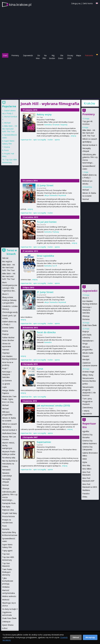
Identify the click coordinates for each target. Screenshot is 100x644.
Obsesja (86, 316)
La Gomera (7, 381)
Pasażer (86, 356)
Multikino (86, 490)
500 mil (5, 258)
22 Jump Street (45, 185)
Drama (7, 147)
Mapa (79, 55)
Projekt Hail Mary (10, 513)
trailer (50, 140)
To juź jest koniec (47, 222)
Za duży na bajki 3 (10, 609)
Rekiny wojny (44, 114)
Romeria (86, 319)
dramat (56, 125)
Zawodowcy (88, 407)
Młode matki (88, 353)
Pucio (6, 150)
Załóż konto (88, 3)
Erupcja (86, 331)
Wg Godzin (52, 57)
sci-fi (55, 266)
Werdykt (86, 359)
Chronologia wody (10, 312)
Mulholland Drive (9, 433)
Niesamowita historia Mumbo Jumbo (89, 381)
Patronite (89, 55)
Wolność (6, 600)
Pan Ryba (6, 507)
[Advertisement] (50, 79)
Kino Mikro (87, 469)
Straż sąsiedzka (45, 256)
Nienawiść (6, 470)
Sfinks (85, 497)
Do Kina (38, 57)
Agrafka (86, 431)
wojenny (64, 125)
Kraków (89, 103)
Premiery (15, 55)
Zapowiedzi (28, 55)
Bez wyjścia (7, 261)
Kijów (85, 462)
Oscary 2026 (70, 57)
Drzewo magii (88, 372)
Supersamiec (44, 442)
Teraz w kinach (12, 252)
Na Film (45, 57)
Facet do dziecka (46, 332)
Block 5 (85, 298)
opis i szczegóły (40, 140)
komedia (48, 125)
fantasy (56, 232)
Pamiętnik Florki (9, 503)
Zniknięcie (6, 622)
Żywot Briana (8, 625)
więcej (73, 136)
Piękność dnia (8, 510)
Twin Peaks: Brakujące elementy (7, 572)
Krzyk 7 (5, 368)
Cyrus (40, 369)
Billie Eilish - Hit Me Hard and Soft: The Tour (89, 133)
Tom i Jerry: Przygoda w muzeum (87, 401)
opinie (57, 140)
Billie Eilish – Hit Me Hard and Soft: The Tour (10, 129)
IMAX (85, 459)
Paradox (86, 494)
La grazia (6, 384)
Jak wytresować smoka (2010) (53, 405)
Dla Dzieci (61, 57)
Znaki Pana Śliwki (90, 325)
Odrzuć (76, 637)
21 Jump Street (45, 292)
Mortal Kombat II (90, 145)
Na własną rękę (9, 458)
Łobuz (5, 628)
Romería (6, 529)
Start (5, 55)
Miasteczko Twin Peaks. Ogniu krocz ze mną (9, 399)
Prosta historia (8, 516)
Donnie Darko (8, 328)
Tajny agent (7, 551)
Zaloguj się (76, 3)
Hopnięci (6, 353)
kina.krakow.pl (20, 4)
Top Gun (6, 554)
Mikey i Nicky (88, 375)
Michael (86, 190)
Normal (86, 199)
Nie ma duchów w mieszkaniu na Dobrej (10, 464)
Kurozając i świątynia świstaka (87, 310)
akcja (47, 195)
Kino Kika (86, 465)
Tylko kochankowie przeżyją (8, 581)
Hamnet (6, 350)
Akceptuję (90, 637)
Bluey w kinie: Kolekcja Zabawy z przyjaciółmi (9, 300)
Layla (4, 387)
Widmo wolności (9, 596)
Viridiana (6, 587)
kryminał (62, 195)
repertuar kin (26, 140)
